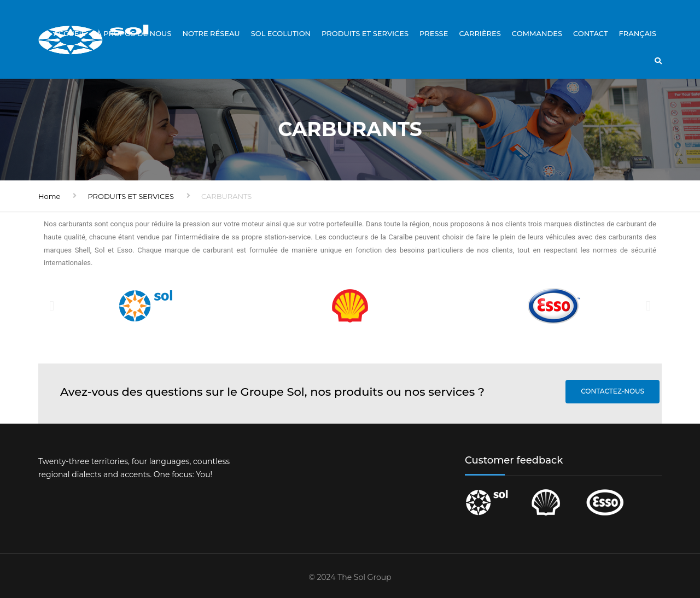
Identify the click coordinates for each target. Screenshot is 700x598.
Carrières (480, 33)
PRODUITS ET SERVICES (365, 33)
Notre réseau (211, 33)
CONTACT (591, 33)
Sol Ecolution (281, 33)
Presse (434, 33)
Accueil (69, 33)
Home (49, 196)
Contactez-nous (612, 391)
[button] (52, 306)
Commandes (537, 33)
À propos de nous (134, 33)
